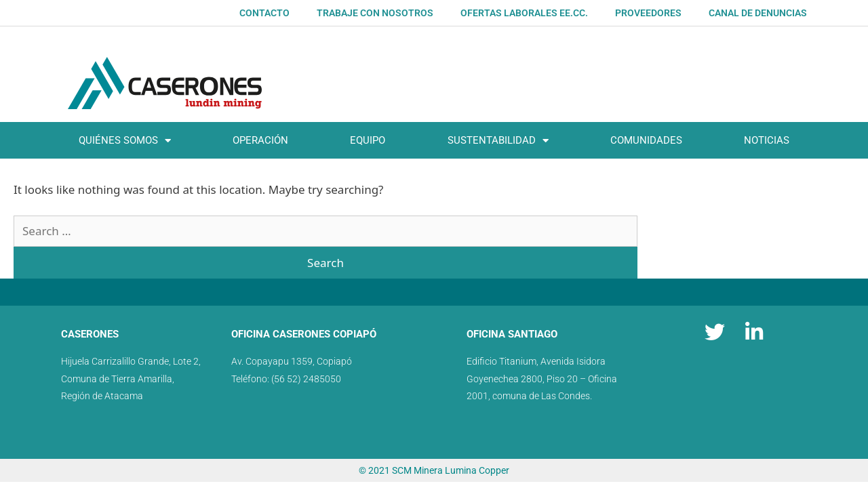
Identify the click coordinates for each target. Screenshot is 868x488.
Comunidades (646, 140)
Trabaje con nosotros (375, 13)
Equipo (368, 140)
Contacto (264, 13)
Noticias (767, 140)
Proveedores (648, 13)
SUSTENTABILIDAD (498, 141)
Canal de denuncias (758, 13)
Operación (260, 140)
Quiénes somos (125, 141)
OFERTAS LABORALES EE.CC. (524, 13)
